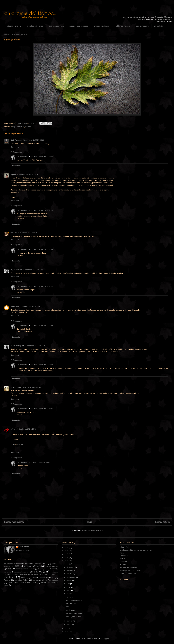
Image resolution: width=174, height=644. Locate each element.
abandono (7, 564)
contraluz (28, 566)
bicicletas (7, 566)
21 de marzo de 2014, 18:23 (42, 210)
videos (53, 583)
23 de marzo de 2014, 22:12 (42, 365)
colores (16, 566)
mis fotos (21, 127)
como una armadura (74, 600)
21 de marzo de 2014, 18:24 (42, 249)
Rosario (7, 580)
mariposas (8, 572)
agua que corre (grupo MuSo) (131, 570)
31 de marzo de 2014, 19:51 (42, 409)
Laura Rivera (22, 157)
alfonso (14, 429)
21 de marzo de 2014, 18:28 (42, 326)
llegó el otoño (71, 603)
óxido (54, 574)
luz (46, 569)
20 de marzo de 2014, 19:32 (34, 140)
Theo (9, 583)
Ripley (13, 174)
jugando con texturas (79, 26)
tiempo (16, 583)
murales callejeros (35, 26)
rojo (53, 578)
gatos (56, 566)
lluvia (39, 569)
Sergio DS (15, 306)
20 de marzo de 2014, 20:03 (27, 174)
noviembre (71, 570)
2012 (67, 632)
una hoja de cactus (73, 617)
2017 (67, 554)
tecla (13, 233)
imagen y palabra (101, 26)
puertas (24, 578)
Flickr (122, 553)
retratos (42, 578)
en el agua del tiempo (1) (129, 573)
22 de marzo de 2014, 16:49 (35, 346)
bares (54, 564)
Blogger (106, 639)
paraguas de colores (74, 613)
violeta (6, 585)
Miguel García (16, 270)
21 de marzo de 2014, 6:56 (33, 270)
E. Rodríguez (16, 387)
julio (68, 584)
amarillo (28, 564)
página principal (14, 26)
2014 (67, 564)
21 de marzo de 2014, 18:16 (42, 157)
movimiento (54, 572)
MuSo (16, 575)
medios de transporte (21, 572)
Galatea (48, 566)
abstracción (18, 564)
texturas (55, 580)
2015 (67, 561)
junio (69, 587)
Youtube (123, 565)
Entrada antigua (163, 522)
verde (43, 582)
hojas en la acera (22, 569)
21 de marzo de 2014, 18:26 (42, 286)
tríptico (24, 583)
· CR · (13, 444)
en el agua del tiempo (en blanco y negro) (136, 550)
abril (69, 594)
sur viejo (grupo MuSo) (129, 567)
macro (54, 569)
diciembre (71, 567)
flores (38, 566)
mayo (69, 590)
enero (69, 624)
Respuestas (18, 152)
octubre (70, 574)
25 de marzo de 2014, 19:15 (32, 387)
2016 (67, 558)
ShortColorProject (21, 580)
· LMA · (20, 444)
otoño (46, 574)
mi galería (159, 26)
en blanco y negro (122, 26)
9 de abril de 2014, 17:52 (27, 429)
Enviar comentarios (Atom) (92, 530)
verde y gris (71, 610)
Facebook (124, 556)
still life (45, 580)
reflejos (33, 578)
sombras (36, 580)
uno (68, 607)
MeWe (122, 559)
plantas (28, 127)
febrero (70, 621)
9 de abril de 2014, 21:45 (41, 462)
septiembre (71, 577)
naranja (24, 574)
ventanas (33, 583)
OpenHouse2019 (36, 575)
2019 (67, 548)
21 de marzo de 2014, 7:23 (30, 306)
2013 (67, 628)
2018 (67, 551)
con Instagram (142, 26)
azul (46, 564)
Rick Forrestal (16, 140)
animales (38, 564)
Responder (15, 147)
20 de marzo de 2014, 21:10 (26, 233)
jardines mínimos (56, 26)
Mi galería (124, 547)
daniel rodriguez (17, 346)
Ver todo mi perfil (22, 550)
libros (33, 569)
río (48, 578)
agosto (70, 580)
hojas (14, 127)
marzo (69, 597)
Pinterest (123, 562)
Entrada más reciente (14, 522)
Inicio (90, 522)
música (9, 574)
